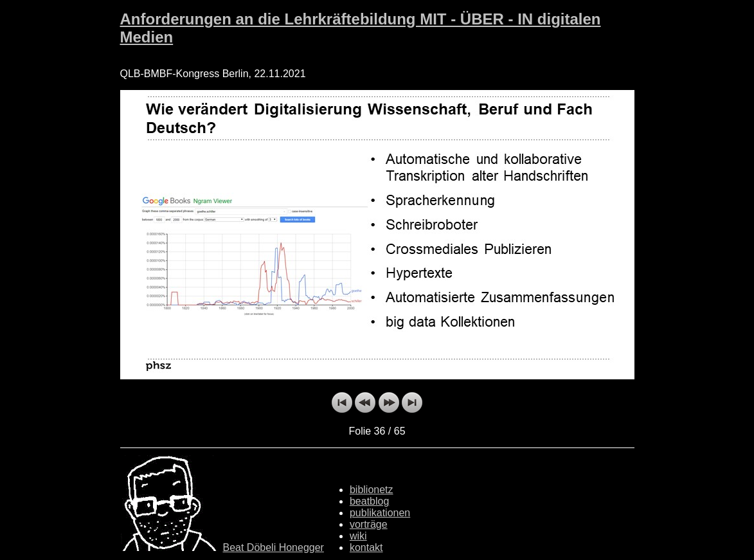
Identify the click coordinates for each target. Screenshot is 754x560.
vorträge (369, 524)
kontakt (366, 547)
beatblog (369, 501)
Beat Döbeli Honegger (274, 547)
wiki (358, 536)
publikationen (380, 513)
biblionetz (372, 490)
